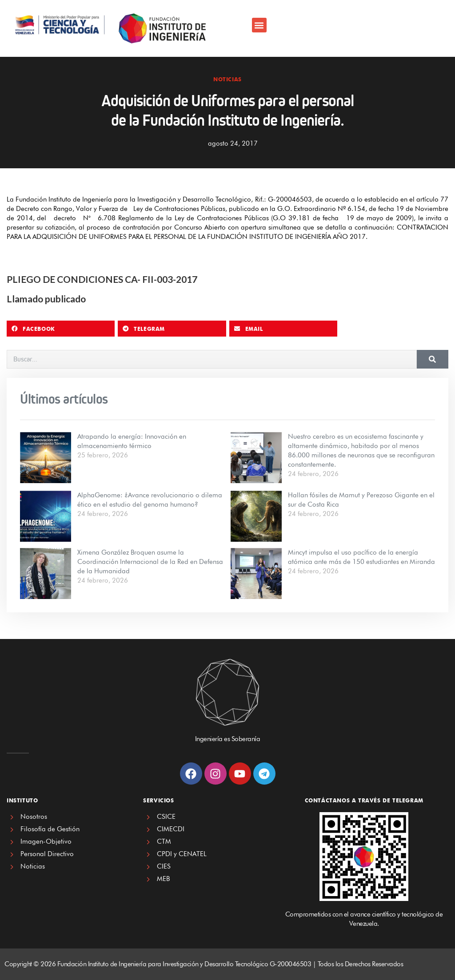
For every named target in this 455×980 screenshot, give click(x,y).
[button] (259, 25)
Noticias (227, 79)
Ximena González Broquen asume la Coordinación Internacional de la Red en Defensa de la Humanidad (150, 562)
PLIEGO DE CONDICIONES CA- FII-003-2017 (102, 279)
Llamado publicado (46, 299)
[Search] (433, 359)
